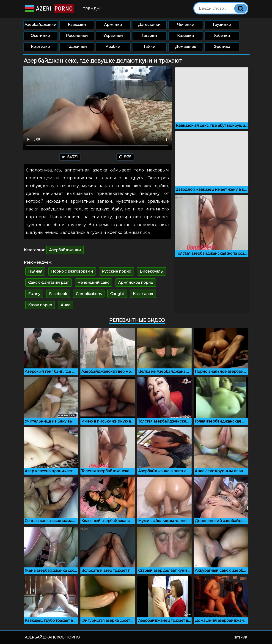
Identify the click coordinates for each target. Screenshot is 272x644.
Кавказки (77, 25)
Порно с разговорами (72, 271)
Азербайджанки (40, 25)
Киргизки (41, 47)
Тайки (149, 47)
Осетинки (40, 36)
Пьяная (35, 271)
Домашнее (186, 47)
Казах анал (143, 294)
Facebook (58, 294)
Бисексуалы (152, 271)
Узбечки (222, 36)
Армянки (113, 25)
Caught (117, 294)
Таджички (77, 47)
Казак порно (40, 305)
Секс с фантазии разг (49, 283)
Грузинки (222, 25)
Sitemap (241, 637)
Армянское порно (136, 283)
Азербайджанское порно (52, 637)
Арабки (113, 47)
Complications (89, 294)
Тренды (92, 9)
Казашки (186, 36)
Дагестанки (149, 25)
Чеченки (186, 25)
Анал (66, 305)
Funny (34, 294)
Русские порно (116, 271)
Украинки (113, 36)
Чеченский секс (93, 283)
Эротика (222, 47)
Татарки (149, 36)
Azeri (49, 9)
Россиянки (77, 36)
